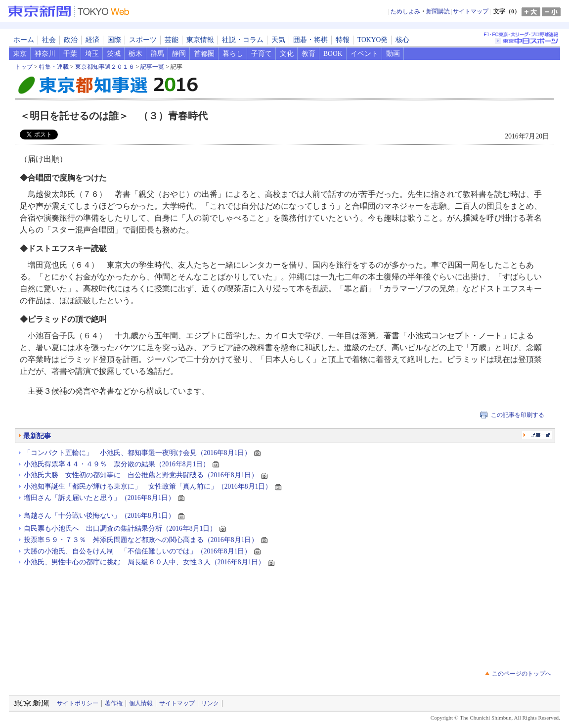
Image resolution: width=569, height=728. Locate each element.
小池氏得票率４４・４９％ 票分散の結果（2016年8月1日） (117, 464)
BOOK (333, 54)
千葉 (70, 54)
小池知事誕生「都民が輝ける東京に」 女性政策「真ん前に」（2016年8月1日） (148, 486)
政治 (71, 40)
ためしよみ (405, 11)
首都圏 (204, 54)
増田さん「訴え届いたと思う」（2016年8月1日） (100, 498)
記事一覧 (152, 67)
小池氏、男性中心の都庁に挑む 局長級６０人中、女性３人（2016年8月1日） (145, 562)
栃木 (135, 54)
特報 (343, 40)
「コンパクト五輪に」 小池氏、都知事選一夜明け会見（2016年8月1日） (138, 453)
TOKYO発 (372, 40)
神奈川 (45, 54)
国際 (114, 40)
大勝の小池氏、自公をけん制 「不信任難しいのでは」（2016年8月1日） (138, 551)
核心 (402, 40)
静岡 (179, 54)
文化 (287, 54)
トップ (24, 67)
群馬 (157, 54)
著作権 (114, 703)
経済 (92, 40)
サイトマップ (471, 11)
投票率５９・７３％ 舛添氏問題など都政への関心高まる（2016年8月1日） (141, 540)
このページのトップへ (522, 674)
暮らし (233, 54)
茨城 (114, 54)
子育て (262, 54)
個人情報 (141, 703)
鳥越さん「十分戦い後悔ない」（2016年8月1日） (100, 516)
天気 (278, 40)
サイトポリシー (78, 703)
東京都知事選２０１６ (105, 67)
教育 (308, 54)
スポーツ (143, 40)
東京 (20, 54)
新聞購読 (438, 11)
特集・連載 (54, 67)
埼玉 (92, 54)
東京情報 (200, 40)
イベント (364, 54)
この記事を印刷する (518, 415)
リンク (210, 703)
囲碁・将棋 (310, 40)
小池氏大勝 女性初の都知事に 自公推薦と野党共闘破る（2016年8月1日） (141, 475)
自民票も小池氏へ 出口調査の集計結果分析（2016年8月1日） (120, 528)
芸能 (172, 40)
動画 (393, 54)
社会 (49, 40)
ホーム (24, 40)
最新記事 (37, 436)
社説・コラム (243, 40)
